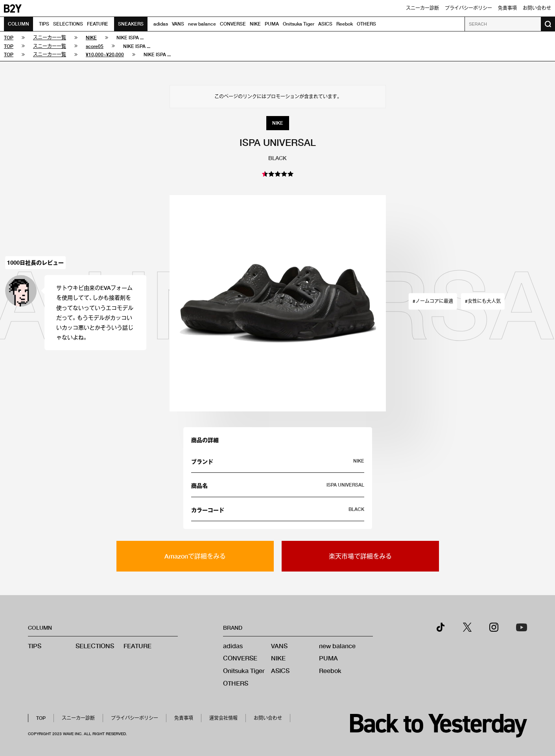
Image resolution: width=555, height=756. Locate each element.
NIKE (255, 24)
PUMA (272, 24)
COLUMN (18, 24)
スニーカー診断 (422, 8)
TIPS (44, 24)
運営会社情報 (223, 718)
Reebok (345, 24)
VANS (178, 24)
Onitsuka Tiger (299, 24)
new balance (202, 24)
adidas (161, 24)
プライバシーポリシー (468, 8)
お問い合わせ (537, 8)
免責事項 (507, 8)
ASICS (325, 24)
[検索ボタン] (548, 24)
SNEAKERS (131, 24)
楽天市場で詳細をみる (360, 556)
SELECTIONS (68, 24)
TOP (41, 718)
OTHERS (366, 24)
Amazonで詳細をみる (195, 556)
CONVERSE (233, 24)
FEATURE (98, 24)
